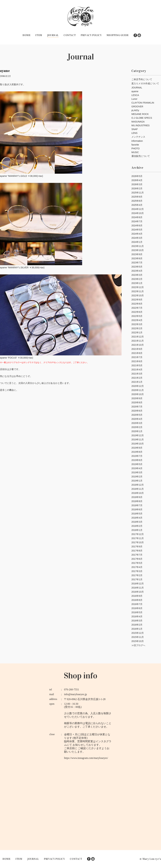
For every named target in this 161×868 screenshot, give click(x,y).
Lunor (134, 99)
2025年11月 (138, 193)
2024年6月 (137, 226)
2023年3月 (137, 275)
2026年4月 (137, 180)
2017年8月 (137, 551)
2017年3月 (137, 571)
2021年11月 (138, 341)
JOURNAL (53, 35)
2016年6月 (137, 608)
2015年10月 (138, 641)
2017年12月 (138, 534)
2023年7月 (137, 263)
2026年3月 (137, 184)
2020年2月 (137, 427)
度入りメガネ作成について (145, 83)
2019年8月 (137, 452)
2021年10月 (138, 345)
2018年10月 (138, 493)
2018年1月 (137, 530)
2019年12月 (138, 435)
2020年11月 (138, 390)
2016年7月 (137, 604)
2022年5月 (137, 316)
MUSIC (135, 152)
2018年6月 (137, 509)
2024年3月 (137, 238)
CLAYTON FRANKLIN (143, 103)
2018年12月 (138, 485)
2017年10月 (138, 542)
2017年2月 (137, 575)
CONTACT (70, 35)
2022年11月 (138, 291)
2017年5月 (137, 563)
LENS (134, 133)
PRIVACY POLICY (91, 35)
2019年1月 (137, 481)
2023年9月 (137, 254)
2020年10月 (138, 394)
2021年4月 (137, 370)
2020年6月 (137, 411)
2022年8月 (137, 304)
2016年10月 (138, 592)
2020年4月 (137, 419)
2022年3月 (137, 324)
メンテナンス (138, 137)
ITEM (39, 35)
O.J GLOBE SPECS (142, 118)
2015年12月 (138, 633)
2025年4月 (137, 205)
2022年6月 (137, 312)
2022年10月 (138, 295)
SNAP (135, 129)
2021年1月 (137, 382)
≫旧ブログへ (138, 645)
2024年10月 (138, 213)
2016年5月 (137, 612)
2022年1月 (137, 333)
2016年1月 (137, 629)
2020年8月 (137, 402)
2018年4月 (137, 518)
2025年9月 (137, 197)
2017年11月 (138, 538)
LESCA (135, 95)
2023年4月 (137, 271)
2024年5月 (137, 230)
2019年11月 (138, 440)
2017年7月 (137, 555)
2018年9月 (137, 497)
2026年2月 (137, 188)
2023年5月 (137, 267)
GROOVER (137, 107)
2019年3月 (137, 472)
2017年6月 (137, 559)
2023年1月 (137, 283)
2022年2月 (137, 328)
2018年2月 (137, 526)
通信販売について (141, 156)
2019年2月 (137, 477)
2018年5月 (137, 514)
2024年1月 (137, 242)
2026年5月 (137, 176)
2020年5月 (137, 415)
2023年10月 (138, 250)
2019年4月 (137, 468)
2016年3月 (137, 621)
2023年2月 (137, 279)
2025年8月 (137, 201)
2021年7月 (137, 357)
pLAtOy (135, 110)
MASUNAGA (138, 122)
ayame (135, 91)
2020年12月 (138, 386)
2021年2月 (137, 378)
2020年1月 (137, 431)
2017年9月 (137, 547)
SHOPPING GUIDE (118, 35)
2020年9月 (137, 398)
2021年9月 (137, 349)
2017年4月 (137, 567)
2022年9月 (137, 300)
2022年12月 (138, 287)
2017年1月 (137, 579)
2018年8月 (137, 501)
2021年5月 (137, 365)
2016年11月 (138, 588)
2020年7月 (137, 407)
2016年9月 (137, 596)
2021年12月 (138, 337)
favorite (135, 145)
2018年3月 (137, 522)
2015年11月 (138, 637)
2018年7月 (137, 505)
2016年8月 (137, 600)
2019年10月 (138, 444)
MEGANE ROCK (140, 114)
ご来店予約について (142, 79)
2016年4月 (137, 616)
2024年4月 (137, 234)
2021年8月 (137, 353)
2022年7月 (137, 308)
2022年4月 (137, 320)
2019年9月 (137, 448)
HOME (26, 35)
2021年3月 (137, 374)
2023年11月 (138, 246)
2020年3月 (137, 423)
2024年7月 (137, 221)
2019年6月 (137, 460)
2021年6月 (137, 361)
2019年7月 (137, 456)
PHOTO (136, 148)
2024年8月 (137, 217)
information (137, 141)
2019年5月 (137, 464)
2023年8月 (137, 258)
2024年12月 (138, 209)
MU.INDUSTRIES (140, 125)
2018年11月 (138, 489)
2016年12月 (138, 584)
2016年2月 (137, 625)
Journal (80, 57)
